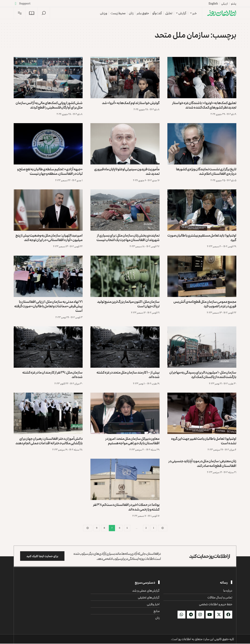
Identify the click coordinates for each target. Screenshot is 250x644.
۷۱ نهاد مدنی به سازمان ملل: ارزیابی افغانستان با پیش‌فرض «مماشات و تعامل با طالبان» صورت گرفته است (48, 306)
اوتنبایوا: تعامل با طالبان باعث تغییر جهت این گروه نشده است (204, 441)
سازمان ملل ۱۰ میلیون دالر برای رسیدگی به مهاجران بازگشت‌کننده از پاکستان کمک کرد (203, 374)
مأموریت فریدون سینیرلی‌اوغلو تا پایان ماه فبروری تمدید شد (127, 171)
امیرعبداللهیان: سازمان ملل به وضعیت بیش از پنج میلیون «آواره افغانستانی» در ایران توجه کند (49, 237)
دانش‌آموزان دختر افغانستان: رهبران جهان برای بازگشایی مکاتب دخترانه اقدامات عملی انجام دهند (49, 441)
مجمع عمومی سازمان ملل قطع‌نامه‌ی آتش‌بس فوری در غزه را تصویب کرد (205, 304)
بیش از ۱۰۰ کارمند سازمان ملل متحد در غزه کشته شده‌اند (128, 374)
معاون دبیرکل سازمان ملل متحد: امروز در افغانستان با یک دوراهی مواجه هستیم (132, 441)
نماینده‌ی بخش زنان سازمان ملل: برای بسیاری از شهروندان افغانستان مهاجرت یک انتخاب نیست (128, 237)
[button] (44, 13)
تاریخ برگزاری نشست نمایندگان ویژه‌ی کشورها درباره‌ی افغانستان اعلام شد (206, 171)
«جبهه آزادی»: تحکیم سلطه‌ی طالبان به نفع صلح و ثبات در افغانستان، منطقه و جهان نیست (50, 171)
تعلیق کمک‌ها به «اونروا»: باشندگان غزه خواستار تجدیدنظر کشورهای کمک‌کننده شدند (204, 105)
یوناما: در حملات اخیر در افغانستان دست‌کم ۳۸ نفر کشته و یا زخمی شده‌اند (126, 507)
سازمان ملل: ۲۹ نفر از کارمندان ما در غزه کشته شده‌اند (52, 374)
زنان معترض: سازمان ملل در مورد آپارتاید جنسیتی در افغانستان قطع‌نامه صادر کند (202, 463)
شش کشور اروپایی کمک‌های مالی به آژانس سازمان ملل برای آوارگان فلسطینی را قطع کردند (49, 105)
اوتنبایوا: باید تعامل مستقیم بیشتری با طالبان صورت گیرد (202, 237)
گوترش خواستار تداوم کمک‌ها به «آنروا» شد (131, 103)
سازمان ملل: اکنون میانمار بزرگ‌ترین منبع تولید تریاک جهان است (128, 304)
